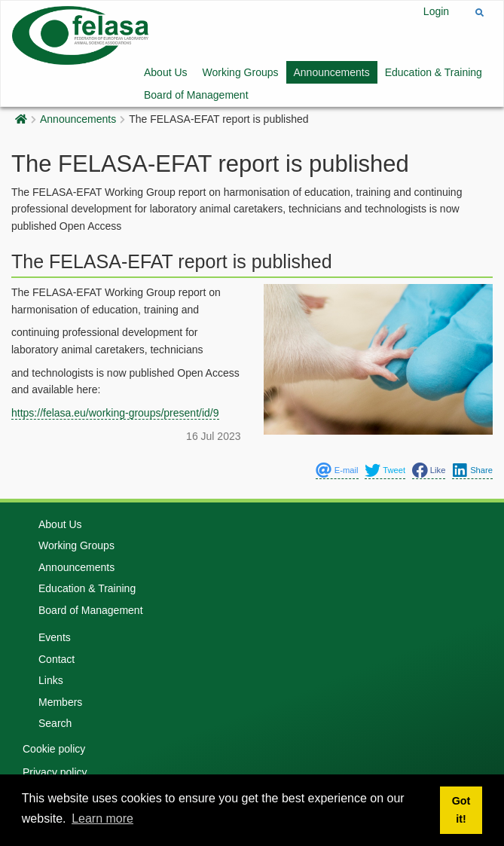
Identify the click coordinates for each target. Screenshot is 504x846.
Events (55, 637)
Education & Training (434, 72)
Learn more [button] (102, 819)
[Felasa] (80, 34)
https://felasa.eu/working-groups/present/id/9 (115, 413)
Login (436, 11)
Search (55, 723)
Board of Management (196, 95)
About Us (166, 72)
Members (60, 702)
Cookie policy (54, 749)
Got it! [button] (461, 810)
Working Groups (241, 72)
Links (51, 680)
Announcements (332, 72)
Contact (57, 659)
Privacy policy (55, 772)
